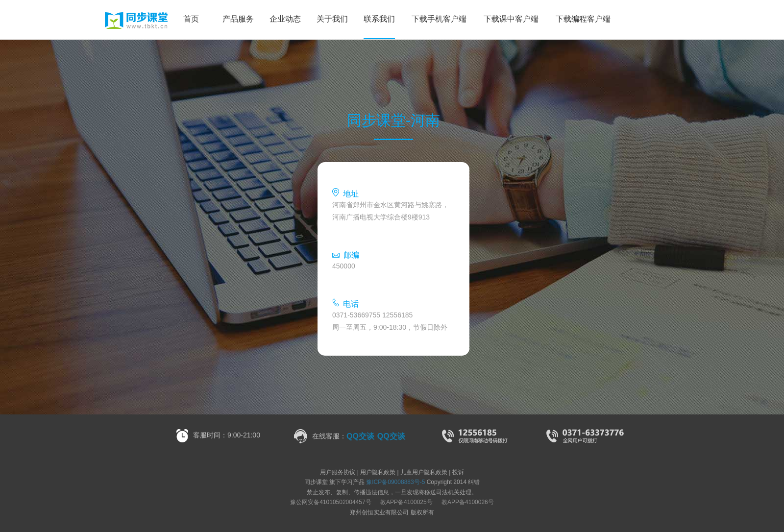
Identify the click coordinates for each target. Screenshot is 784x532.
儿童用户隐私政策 (424, 472)
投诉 (458, 472)
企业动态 (285, 19)
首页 (191, 19)
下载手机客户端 (439, 19)
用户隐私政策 (378, 472)
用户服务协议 (338, 472)
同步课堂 (94, 21)
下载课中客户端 (511, 19)
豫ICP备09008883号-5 (395, 482)
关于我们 (332, 19)
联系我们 (379, 19)
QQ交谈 (360, 436)
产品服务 (238, 19)
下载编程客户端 (583, 19)
